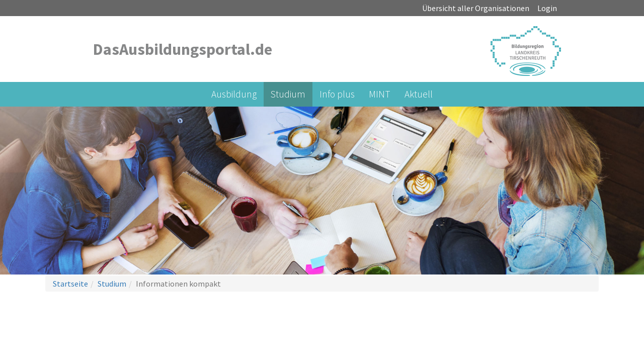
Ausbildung (234, 94)
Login (547, 8)
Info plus (337, 94)
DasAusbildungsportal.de (183, 49)
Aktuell (419, 94)
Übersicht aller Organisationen (476, 8)
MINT (380, 94)
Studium (288, 94)
